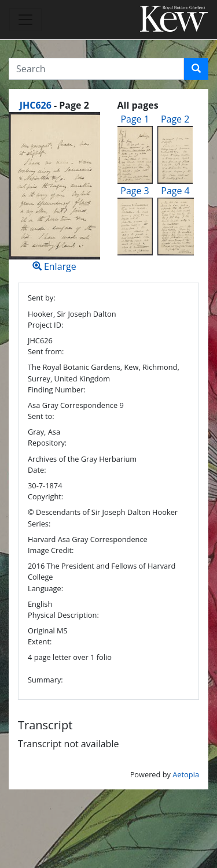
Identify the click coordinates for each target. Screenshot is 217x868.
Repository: (47, 443)
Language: (45, 588)
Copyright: (45, 496)
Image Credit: (51, 550)
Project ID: (45, 325)
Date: (37, 470)
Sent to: (41, 416)
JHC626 (36, 105)
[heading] (54, 105)
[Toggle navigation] (25, 20)
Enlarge (54, 192)
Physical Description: (63, 615)
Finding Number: (57, 390)
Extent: (40, 641)
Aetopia (186, 774)
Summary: (45, 680)
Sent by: (42, 298)
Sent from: (46, 351)
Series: (39, 524)
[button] (196, 69)
